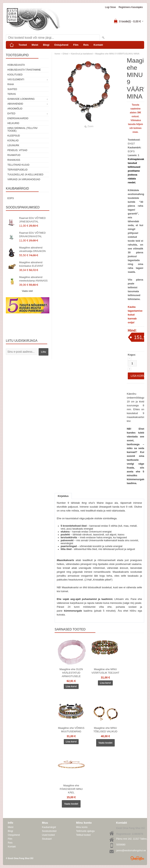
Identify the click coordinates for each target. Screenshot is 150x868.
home (57, 54)
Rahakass (14, 160)
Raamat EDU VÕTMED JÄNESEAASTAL (32, 220)
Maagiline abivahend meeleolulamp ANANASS (33, 279)
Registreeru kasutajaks (131, 7)
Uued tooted (48, 835)
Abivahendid (15, 104)
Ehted (11, 114)
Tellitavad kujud (18, 165)
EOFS (11, 198)
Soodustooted (49, 831)
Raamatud (14, 155)
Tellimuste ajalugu (85, 831)
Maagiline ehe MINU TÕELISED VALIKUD (105, 730)
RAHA (11, 84)
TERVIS (12, 94)
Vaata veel (27, 291)
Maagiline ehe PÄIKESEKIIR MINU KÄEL (71, 789)
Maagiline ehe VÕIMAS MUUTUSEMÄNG (71, 730)
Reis (86, 45)
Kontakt (98, 45)
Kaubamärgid (49, 827)
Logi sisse (111, 7)
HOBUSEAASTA (16, 65)
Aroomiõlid (15, 109)
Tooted (23, 45)
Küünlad (13, 141)
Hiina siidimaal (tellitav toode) (22, 129)
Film (76, 45)
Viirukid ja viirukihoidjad (24, 179)
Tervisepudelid (17, 170)
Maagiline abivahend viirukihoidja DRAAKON (32, 249)
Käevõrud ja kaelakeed (82, 54)
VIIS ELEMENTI (16, 80)
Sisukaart (47, 839)
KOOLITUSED (15, 75)
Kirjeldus (63, 496)
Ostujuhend (61, 45)
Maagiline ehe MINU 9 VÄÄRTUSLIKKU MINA (117, 54)
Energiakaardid (18, 118)
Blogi (46, 45)
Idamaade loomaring (21, 99)
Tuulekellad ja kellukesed (25, 175)
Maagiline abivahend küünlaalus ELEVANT (31, 264)
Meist (35, 45)
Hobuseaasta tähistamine (24, 70)
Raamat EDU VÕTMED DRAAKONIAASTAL (32, 235)
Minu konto (82, 827)
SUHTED (12, 89)
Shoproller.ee (137, 858)
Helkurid (13, 123)
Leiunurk (13, 145)
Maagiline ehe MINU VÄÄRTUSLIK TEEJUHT (105, 671)
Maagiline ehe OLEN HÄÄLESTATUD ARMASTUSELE (71, 673)
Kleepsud (14, 136)
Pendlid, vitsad (17, 150)
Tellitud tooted (83, 835)
